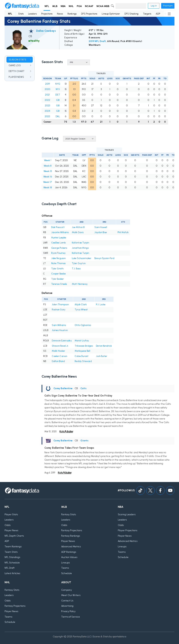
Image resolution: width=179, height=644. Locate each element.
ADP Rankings (69, 552)
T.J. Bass (76, 269)
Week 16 (48, 177)
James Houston (60, 330)
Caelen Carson (59, 356)
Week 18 (48, 187)
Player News (11, 530)
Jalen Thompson (60, 304)
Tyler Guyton (79, 263)
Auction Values (69, 557)
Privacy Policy (68, 611)
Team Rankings (13, 547)
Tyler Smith (57, 269)
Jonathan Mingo (80, 248)
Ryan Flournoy (58, 253)
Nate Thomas (58, 263)
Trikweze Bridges (84, 346)
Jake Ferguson (58, 258)
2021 (47, 95)
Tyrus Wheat (81, 310)
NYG (58, 84)
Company (67, 590)
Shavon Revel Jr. (60, 346)
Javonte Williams (60, 232)
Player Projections (128, 530)
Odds (8, 525)
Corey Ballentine (63, 388)
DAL (58, 116)
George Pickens (59, 248)
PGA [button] (79, 6)
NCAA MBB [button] (103, 6)
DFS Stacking (131, 14)
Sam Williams (59, 325)
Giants (84, 441)
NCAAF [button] (89, 6)
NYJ (58, 89)
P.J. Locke (101, 304)
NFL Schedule (12, 563)
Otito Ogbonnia (83, 325)
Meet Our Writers (71, 595)
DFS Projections (89, 14)
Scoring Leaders (127, 514)
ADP (158, 14)
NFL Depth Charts (14, 536)
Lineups (65, 563)
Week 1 (48, 160)
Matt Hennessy (80, 284)
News (60, 14)
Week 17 (48, 182)
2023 (47, 106)
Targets (147, 14)
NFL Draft (10, 568)
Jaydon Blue (101, 232)
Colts (83, 388)
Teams (65, 568)
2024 (47, 111)
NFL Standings (12, 557)
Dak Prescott (58, 227)
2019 (47, 84)
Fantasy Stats (69, 514)
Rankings (72, 14)
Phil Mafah (123, 232)
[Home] (22, 6)
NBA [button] (63, 6)
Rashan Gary (59, 310)
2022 (47, 100)
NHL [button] (71, 6)
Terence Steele (59, 284)
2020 (47, 89)
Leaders (32, 14)
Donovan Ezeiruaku (62, 341)
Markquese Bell (82, 351)
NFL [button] (47, 6)
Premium (168, 6)
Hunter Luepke (59, 238)
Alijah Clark (81, 304)
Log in (154, 6)
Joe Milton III (78, 227)
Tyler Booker (58, 279)
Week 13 (48, 171)
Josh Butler (102, 356)
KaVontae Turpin (80, 243)
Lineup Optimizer (111, 14)
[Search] (131, 6)
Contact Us (67, 601)
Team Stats (11, 552)
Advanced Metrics (71, 547)
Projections (47, 14)
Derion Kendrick (104, 346)
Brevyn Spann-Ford (104, 258)
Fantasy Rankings (71, 536)
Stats (21, 14)
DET (58, 95)
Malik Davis (78, 232)
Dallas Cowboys (46, 31)
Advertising (67, 606)
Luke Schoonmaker (82, 258)
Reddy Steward (83, 361)
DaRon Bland (58, 361)
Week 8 (48, 166)
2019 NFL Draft (97, 41)
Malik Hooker (58, 351)
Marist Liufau (82, 341)
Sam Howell (101, 227)
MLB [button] (55, 6)
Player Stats (11, 514)
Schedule (67, 573)
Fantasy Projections (72, 530)
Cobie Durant (82, 356)
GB (58, 100)
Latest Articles (12, 573)
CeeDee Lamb (58, 243)
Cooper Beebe (58, 274)
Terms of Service (71, 617)
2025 (47, 116)
